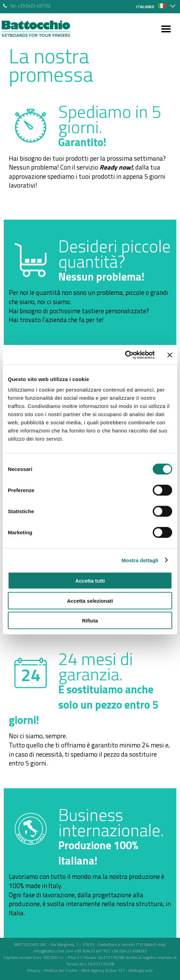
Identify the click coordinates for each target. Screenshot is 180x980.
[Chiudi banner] (170, 355)
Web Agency (93, 970)
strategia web (141, 970)
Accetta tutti (90, 581)
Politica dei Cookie (61, 970)
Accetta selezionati (90, 600)
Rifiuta (90, 621)
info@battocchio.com (53, 951)
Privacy (34, 970)
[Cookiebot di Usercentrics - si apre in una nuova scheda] (125, 355)
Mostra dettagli (140, 560)
